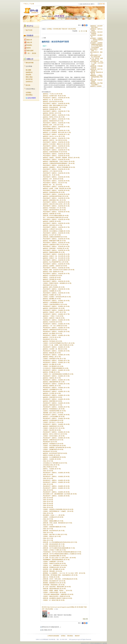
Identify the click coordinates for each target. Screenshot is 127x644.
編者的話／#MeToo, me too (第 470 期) (54, 136)
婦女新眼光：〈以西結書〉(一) (97, 50)
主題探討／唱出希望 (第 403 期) (52, 430)
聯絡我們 (77, 636)
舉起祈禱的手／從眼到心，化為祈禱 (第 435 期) (56, 281)
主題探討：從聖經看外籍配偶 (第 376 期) (54, 527)
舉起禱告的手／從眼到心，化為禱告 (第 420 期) (56, 347)
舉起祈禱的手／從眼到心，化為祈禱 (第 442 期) (56, 250)
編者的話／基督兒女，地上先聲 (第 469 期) (55, 140)
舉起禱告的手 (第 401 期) (50, 442)
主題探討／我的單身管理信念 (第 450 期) (54, 210)
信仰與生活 (29, 82)
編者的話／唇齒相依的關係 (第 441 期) (54, 252)
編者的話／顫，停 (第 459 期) (51, 175)
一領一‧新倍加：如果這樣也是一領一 (97, 59)
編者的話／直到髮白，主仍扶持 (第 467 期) (55, 148)
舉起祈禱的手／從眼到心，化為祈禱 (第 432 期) (56, 293)
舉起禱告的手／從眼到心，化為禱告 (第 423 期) (56, 332)
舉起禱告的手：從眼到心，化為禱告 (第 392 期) (56, 486)
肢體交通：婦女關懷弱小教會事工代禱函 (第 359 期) (58, 598)
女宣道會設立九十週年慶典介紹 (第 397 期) (55, 463)
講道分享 (28, 40)
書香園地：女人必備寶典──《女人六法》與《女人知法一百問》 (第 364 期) (64, 573)
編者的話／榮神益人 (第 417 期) (52, 357)
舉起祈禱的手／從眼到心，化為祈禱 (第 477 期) (56, 111)
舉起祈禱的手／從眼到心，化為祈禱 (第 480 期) (56, 103)
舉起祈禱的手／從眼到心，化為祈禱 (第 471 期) (56, 134)
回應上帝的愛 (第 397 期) (50, 467)
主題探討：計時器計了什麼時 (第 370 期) (54, 550)
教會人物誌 (29, 77)
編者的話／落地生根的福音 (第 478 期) (54, 107)
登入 (27, 4)
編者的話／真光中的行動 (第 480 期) (53, 102)
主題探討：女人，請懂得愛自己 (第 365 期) (55, 565)
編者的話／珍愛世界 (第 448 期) (52, 221)
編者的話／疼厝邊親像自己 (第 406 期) (54, 409)
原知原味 (28, 75)
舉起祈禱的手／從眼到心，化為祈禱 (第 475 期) (56, 119)
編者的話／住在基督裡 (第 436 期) (53, 275)
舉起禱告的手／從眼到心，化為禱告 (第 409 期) (56, 399)
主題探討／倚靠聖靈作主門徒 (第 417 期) (54, 359)
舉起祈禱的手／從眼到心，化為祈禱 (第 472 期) (56, 131)
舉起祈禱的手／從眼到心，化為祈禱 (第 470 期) (56, 138)
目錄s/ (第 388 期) (48, 500)
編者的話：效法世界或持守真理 (97, 27)
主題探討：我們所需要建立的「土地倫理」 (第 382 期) (58, 511)
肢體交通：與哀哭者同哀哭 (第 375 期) (54, 531)
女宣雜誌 (28, 92)
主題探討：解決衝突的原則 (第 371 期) (54, 546)
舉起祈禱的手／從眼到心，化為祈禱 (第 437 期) (56, 274)
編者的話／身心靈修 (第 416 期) (52, 364)
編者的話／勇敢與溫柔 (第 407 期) (53, 405)
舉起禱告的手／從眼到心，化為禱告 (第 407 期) (56, 407)
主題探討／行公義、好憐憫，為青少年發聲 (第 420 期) (58, 345)
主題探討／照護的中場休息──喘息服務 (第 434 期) (57, 283)
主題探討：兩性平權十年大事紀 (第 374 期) (55, 534)
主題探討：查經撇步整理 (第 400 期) (53, 449)
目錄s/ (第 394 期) (48, 478)
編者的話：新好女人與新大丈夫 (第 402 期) (55, 434)
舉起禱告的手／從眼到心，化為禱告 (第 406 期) (56, 415)
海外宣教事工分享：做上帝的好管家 (97, 56)
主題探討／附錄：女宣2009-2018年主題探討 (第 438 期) (59, 270)
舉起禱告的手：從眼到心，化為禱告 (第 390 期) (56, 492)
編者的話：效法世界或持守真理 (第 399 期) (55, 453)
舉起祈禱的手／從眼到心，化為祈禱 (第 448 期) (56, 223)
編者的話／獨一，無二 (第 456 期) (53, 185)
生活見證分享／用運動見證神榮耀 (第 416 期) (56, 368)
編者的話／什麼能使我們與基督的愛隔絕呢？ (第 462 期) (59, 163)
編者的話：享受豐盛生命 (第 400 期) (53, 444)
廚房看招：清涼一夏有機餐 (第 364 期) (54, 569)
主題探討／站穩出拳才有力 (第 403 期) (54, 428)
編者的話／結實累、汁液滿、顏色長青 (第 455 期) (57, 188)
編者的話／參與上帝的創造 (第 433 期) (54, 287)
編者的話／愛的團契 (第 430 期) (52, 299)
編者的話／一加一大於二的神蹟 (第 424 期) (55, 326)
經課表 (28, 48)
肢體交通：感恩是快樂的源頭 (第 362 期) (54, 589)
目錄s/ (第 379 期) (48, 519)
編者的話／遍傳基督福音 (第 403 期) (53, 426)
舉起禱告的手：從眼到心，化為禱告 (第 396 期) (56, 473)
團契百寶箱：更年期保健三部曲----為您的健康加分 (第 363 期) (60, 575)
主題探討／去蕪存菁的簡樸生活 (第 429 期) (55, 304)
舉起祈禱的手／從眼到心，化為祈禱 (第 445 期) (56, 239)
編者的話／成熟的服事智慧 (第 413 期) (54, 382)
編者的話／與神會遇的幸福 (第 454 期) (54, 192)
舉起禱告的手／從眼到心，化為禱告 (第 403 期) (56, 432)
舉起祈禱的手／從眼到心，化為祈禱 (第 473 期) (56, 127)
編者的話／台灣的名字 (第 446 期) (53, 229)
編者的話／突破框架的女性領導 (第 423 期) (55, 330)
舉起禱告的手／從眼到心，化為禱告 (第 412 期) (56, 388)
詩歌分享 (28, 42)
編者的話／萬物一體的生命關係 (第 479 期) (55, 105)
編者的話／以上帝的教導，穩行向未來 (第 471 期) (57, 132)
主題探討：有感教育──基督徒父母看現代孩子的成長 (97, 40)
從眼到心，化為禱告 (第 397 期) (52, 469)
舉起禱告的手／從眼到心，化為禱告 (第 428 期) (56, 310)
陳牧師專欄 (30, 63)
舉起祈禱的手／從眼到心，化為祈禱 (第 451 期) (56, 206)
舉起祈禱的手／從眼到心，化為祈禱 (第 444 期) (56, 243)
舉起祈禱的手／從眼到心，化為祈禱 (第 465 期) (56, 156)
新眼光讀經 (29, 51)
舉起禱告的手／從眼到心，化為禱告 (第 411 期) (56, 391)
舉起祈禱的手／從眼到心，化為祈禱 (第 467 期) (56, 150)
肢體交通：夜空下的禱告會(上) (97, 70)
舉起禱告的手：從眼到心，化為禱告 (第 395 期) (56, 476)
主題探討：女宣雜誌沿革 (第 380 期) (53, 517)
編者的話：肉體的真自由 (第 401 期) (53, 440)
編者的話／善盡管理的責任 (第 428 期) (54, 308)
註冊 (33, 4)
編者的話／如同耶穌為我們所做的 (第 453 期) (56, 196)
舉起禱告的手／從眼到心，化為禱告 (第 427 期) (56, 314)
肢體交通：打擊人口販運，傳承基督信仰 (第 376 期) (58, 523)
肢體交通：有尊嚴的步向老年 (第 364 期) (54, 567)
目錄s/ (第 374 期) (48, 533)
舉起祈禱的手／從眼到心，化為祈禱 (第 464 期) (56, 160)
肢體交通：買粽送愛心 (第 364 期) (53, 571)
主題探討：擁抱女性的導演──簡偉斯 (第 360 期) (57, 596)
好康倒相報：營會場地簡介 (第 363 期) (54, 585)
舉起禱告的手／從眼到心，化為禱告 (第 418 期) (56, 355)
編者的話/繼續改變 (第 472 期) (51, 129)
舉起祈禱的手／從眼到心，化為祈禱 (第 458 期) (56, 181)
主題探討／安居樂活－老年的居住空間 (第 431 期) (57, 297)
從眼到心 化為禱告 (96, 86)
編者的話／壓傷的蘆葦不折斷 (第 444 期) (54, 241)
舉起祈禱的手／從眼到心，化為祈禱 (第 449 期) (56, 219)
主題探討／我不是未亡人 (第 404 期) (53, 422)
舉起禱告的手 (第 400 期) (50, 451)
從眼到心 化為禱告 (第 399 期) (51, 455)
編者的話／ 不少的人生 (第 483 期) (53, 94)
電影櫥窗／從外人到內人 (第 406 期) (53, 413)
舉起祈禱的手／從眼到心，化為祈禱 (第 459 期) (56, 177)
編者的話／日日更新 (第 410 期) (52, 393)
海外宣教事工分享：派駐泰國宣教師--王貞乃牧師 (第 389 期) (60, 494)
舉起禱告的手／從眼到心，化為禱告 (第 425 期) (56, 324)
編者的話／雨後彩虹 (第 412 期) (52, 386)
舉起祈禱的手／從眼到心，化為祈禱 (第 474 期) (56, 123)
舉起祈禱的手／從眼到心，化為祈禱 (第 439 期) (56, 264)
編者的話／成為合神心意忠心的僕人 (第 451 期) (56, 204)
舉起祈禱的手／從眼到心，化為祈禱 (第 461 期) (56, 169)
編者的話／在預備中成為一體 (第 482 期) (54, 96)
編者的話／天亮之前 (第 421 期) (52, 337)
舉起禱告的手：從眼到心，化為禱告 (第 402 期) (56, 438)
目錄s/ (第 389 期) (48, 498)
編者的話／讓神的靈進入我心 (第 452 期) (54, 200)
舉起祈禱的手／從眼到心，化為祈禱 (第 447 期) (56, 227)
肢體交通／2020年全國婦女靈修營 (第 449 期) (56, 216)
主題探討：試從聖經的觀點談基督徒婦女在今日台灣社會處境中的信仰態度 (97, 45)
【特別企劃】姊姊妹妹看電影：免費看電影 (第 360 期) (58, 594)
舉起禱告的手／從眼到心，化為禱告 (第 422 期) (56, 335)
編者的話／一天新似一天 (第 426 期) (53, 316)
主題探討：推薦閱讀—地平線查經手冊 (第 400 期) (57, 447)
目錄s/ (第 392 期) (48, 484)
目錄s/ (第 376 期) (48, 525)
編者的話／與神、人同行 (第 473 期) (53, 125)
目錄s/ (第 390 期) (48, 490)
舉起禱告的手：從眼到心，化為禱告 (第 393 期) (56, 482)
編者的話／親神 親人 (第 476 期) (52, 113)
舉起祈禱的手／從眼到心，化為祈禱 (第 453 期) (56, 198)
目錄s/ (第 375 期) (48, 529)
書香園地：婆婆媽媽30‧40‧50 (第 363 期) (54, 583)
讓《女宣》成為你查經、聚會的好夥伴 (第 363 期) (57, 587)
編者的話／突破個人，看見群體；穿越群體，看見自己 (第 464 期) (61, 158)
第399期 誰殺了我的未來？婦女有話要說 (65, 29)
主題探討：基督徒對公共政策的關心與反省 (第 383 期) (58, 509)
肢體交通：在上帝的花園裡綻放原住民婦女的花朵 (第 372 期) (60, 542)
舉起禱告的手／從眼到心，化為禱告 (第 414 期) (56, 380)
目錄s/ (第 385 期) (48, 505)
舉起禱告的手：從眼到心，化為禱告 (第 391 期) (56, 488)
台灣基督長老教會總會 (53, 636)
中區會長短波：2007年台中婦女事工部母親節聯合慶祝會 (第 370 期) (62, 552)
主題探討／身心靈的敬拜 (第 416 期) (53, 366)
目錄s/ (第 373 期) (48, 538)
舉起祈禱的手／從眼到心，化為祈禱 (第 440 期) (56, 260)
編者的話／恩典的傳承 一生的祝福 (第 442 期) (56, 248)
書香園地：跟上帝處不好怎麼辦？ (97, 84)
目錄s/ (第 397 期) (48, 461)
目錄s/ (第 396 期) (48, 471)
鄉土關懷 (28, 70)
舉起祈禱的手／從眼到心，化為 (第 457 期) (55, 183)
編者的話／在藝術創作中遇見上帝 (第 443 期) (56, 245)
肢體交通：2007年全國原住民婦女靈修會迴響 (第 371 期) (59, 548)
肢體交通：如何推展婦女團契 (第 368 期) (54, 556)
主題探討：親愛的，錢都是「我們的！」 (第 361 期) (58, 591)
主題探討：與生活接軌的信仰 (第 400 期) (54, 446)
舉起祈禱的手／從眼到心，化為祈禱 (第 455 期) (56, 190)
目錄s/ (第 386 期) (48, 504)
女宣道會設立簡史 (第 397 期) (51, 465)
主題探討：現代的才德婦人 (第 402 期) (54, 436)
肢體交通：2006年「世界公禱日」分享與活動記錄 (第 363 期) (60, 579)
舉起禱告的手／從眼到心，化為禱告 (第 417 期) (56, 361)
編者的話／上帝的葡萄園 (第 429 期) (53, 303)
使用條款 (63, 636)
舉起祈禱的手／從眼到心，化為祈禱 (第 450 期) (56, 212)
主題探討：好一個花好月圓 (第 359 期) (54, 600)
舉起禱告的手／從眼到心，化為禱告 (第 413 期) (56, 384)
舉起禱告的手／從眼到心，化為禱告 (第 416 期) (56, 370)
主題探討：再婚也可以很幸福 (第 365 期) (54, 563)
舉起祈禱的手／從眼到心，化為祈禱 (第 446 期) (56, 233)
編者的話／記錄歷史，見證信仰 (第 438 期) (55, 266)
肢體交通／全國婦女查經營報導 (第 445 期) (55, 237)
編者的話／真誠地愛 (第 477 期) (52, 109)
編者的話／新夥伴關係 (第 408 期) (53, 401)
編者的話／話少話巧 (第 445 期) (52, 235)
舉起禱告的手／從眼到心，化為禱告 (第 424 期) (56, 328)
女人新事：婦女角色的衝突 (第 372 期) (54, 544)
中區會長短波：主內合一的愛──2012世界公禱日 (97, 63)
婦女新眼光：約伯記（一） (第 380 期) (54, 515)
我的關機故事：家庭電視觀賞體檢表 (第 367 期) (56, 560)
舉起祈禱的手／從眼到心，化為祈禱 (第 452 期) (56, 202)
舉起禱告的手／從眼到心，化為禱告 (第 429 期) (56, 306)
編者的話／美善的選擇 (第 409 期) (53, 397)
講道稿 (28, 85)
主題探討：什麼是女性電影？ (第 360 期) (54, 592)
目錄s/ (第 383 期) (48, 507)
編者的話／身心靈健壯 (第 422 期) (53, 333)
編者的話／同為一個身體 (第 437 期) (53, 272)
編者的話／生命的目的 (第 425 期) (53, 322)
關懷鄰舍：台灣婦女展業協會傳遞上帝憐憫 (97, 77)
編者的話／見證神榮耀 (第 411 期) (53, 390)
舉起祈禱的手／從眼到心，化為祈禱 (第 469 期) (56, 142)
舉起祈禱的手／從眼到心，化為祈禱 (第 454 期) (56, 194)
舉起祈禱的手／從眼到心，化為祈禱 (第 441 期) (56, 254)
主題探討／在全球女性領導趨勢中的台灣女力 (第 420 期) (59, 343)
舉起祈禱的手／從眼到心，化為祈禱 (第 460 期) (56, 173)
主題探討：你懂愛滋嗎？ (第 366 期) (53, 562)
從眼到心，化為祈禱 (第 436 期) (52, 277)
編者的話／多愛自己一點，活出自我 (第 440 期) (56, 256)
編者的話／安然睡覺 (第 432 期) (52, 291)
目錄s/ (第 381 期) (48, 513)
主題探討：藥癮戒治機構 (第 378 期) (53, 521)
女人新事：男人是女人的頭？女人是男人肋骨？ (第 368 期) (59, 558)
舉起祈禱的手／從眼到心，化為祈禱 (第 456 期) (56, 187)
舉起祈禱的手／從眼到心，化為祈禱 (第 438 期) (56, 268)
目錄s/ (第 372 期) (48, 540)
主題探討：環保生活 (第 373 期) (52, 536)
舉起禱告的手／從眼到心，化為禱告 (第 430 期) (56, 301)
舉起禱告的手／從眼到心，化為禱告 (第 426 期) (56, 320)
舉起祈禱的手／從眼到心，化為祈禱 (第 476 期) (56, 115)
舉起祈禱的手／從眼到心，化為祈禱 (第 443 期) (56, 246)
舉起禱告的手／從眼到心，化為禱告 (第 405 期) (56, 418)
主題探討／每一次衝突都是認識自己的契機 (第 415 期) (58, 374)
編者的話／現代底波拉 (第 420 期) (53, 341)
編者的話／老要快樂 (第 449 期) (52, 214)
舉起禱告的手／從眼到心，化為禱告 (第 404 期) (56, 424)
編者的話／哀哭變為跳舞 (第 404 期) (53, 420)
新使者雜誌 (29, 95)
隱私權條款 (70, 636)
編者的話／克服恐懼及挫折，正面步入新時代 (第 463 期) (59, 161)
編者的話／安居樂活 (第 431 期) (52, 295)
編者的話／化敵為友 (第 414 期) (52, 378)
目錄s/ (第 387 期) (48, 502)
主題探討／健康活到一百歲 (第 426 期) (54, 318)
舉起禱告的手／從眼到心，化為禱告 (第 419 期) (56, 351)
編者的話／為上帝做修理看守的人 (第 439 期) (56, 262)
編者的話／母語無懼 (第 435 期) (52, 279)
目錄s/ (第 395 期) (48, 475)
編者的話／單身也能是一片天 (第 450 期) (54, 208)
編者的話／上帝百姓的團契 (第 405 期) (54, 417)
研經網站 (28, 45)
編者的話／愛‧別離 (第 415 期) (51, 372)
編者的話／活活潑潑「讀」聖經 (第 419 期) (55, 349)
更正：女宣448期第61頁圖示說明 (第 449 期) (56, 217)
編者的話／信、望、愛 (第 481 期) (53, 100)
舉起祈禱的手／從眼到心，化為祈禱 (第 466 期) (56, 154)
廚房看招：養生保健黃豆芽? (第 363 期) (54, 581)
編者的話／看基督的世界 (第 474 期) (53, 121)
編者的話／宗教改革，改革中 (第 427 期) (54, 312)
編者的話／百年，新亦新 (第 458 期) (53, 179)
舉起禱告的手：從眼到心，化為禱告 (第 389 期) (56, 496)
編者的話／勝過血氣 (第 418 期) (52, 353)
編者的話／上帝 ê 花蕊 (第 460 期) (53, 171)
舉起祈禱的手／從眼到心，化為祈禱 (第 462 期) (56, 165)
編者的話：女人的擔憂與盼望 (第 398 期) (54, 457)
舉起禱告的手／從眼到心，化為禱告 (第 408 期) (56, 403)
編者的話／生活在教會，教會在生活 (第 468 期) (56, 144)
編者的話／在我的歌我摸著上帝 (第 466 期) (55, 152)
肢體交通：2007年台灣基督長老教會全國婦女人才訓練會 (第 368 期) (62, 554)
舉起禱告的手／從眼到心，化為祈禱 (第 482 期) (56, 98)
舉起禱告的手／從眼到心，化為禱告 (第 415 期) (56, 376)
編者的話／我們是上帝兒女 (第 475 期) (54, 117)
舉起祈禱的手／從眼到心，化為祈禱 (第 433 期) (56, 289)
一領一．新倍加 (30, 53)
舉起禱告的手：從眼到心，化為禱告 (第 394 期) (56, 480)
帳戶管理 (29, 30)
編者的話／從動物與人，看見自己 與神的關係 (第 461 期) (59, 167)
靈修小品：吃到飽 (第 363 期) (51, 577)
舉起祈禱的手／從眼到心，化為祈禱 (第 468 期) (56, 146)
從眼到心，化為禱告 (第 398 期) (52, 459)
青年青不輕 (29, 79)
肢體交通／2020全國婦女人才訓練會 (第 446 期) (56, 231)
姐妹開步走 (29, 72)
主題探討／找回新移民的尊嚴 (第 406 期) (54, 411)
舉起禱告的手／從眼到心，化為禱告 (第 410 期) (56, 395)
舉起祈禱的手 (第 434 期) (50, 285)
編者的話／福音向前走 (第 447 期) (53, 225)
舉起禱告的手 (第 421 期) (50, 339)
